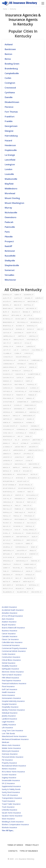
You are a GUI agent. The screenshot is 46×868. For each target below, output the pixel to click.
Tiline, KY (6, 571)
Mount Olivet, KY (23, 481)
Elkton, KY (20, 378)
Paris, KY (18, 506)
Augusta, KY (7, 302)
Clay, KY (16, 350)
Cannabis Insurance (10, 636)
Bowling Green (12, 64)
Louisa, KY (29, 461)
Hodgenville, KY (8, 429)
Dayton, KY (23, 367)
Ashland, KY (29, 298)
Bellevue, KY (16, 312)
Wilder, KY (30, 589)
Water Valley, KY (28, 582)
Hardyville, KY (34, 412)
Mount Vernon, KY (9, 488)
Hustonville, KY (21, 433)
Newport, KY (19, 495)
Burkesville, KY (32, 326)
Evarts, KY (29, 381)
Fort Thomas (11, 112)
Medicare (6, 742)
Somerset (10, 270)
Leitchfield (10, 160)
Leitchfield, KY (28, 454)
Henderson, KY (18, 423)
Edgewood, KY (8, 374)
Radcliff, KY (7, 526)
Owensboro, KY (20, 499)
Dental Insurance (9, 663)
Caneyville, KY (33, 336)
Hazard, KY (30, 419)
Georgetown (11, 126)
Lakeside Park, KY (20, 447)
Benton (8, 54)
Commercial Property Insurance (14, 648)
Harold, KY (16, 416)
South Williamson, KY (24, 557)
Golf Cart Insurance (10, 689)
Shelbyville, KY (8, 547)
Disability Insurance (10, 666)
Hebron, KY (7, 423)
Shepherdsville (12, 265)
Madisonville (11, 179)
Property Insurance (9, 763)
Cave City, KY (7, 343)
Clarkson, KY (30, 347)
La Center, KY (35, 443)
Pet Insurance (7, 760)
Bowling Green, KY (35, 319)
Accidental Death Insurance (13, 610)
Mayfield (9, 184)
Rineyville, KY (30, 526)
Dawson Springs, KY (10, 367)
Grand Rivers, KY (30, 405)
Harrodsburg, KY (29, 416)
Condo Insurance (9, 654)
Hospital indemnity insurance (13, 701)
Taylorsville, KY (30, 568)
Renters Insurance (9, 769)
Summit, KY (6, 568)
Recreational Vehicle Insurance (14, 766)
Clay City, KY (7, 350)
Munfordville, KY (9, 492)
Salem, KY (35, 537)
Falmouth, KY (7, 385)
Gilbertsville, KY (36, 402)
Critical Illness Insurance (11, 660)
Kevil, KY (15, 443)
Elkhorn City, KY (8, 378)
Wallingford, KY (30, 578)
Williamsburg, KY (8, 592)
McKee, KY (17, 471)
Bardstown (10, 49)
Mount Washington (14, 203)
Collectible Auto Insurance (12, 642)
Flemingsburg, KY (21, 388)
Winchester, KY (36, 592)
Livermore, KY (7, 461)
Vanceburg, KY (8, 575)
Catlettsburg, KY (32, 340)
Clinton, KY (25, 350)
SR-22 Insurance (8, 783)
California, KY (19, 333)
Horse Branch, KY (36, 429)
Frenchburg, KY (8, 398)
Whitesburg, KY (21, 585)
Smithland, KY (7, 554)
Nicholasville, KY (32, 495)
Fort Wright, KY (8, 395)
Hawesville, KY (19, 419)
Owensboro (10, 217)
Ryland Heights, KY (33, 533)
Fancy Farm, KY (19, 385)
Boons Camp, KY (21, 319)
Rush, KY (17, 530)
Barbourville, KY (19, 302)
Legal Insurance (8, 722)
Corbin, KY (18, 353)
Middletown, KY (22, 474)
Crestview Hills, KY (9, 360)
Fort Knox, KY (7, 391)
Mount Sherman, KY (10, 485)
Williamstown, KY (23, 592)
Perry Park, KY (31, 509)
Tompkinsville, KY (17, 571)
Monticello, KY (8, 478)
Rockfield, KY (7, 530)
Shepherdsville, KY (22, 547)
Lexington (10, 164)
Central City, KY (8, 347)
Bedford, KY (20, 308)
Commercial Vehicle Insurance (14, 651)
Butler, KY (31, 329)
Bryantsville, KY (8, 326)
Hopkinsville (11, 150)
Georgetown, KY (8, 402)
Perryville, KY (7, 512)
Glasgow (9, 131)
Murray (8, 208)
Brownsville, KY (36, 322)
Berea (8, 59)
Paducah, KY (20, 502)
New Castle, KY (8, 495)
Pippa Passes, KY (29, 516)
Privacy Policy (32, 845)
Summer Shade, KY (30, 564)
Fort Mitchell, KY (21, 391)
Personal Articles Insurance (13, 757)
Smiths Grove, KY (21, 554)
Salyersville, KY (18, 540)
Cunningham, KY (8, 364)
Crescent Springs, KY (23, 357)
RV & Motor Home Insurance (13, 772)
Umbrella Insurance (10, 810)
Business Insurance (10, 631)
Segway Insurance (9, 778)
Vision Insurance (8, 819)
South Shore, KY (8, 557)
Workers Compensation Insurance (15, 824)
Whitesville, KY (34, 585)
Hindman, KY (35, 426)
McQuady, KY (27, 471)
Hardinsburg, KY (21, 412)
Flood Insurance (8, 686)
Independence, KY (9, 436)
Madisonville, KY (20, 464)
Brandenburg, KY (9, 322)
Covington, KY (8, 357)
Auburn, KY (39, 298)
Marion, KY (6, 468)
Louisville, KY (7, 464)
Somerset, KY (33, 554)
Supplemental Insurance (11, 786)
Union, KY (29, 571)
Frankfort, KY (21, 395)
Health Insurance (9, 692)
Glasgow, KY (7, 405)
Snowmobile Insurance (11, 780)
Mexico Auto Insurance (11, 745)
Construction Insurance (11, 657)
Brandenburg (11, 68)
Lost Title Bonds (8, 733)
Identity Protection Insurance (13, 710)
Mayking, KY (37, 468)
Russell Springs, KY (30, 530)
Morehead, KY (20, 478)
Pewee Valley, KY (20, 512)
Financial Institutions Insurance (14, 683)
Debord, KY (33, 367)
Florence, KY (34, 388)
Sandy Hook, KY (32, 540)
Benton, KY (36, 312)
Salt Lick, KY (7, 540)
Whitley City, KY (8, 589)
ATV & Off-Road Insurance (12, 616)
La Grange (10, 155)
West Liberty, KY (8, 585)
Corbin (8, 78)
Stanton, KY (7, 564)
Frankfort (10, 117)
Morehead (10, 193)
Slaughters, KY (22, 551)
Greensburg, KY (19, 409)
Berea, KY (6, 315)
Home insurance (8, 695)
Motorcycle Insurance (10, 751)
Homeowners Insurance (11, 698)
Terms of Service (15, 845)
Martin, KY (16, 468)
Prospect (9, 241)
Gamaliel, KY (30, 398)
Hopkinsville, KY (22, 429)
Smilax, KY (33, 551)
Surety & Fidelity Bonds (11, 789)
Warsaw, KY (17, 582)
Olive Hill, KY (7, 499)
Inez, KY (20, 436)
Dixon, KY (6, 371)
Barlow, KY (18, 305)
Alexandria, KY (29, 295)
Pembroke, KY (19, 509)
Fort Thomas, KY (35, 391)
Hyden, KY (32, 433)
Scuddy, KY (19, 544)
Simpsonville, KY (8, 551)
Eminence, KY (7, 381)
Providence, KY (19, 523)
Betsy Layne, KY (16, 315)
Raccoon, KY (31, 523)
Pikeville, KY (7, 516)
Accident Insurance (9, 607)
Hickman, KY (30, 423)
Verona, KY (19, 575)
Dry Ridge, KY (16, 371)
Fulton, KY (20, 398)
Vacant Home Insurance (11, 813)
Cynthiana (10, 92)
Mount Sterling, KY (26, 485)
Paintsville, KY (7, 506)
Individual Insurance (10, 713)
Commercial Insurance (11, 645)
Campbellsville (12, 73)
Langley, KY (7, 450)
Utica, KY (38, 571)
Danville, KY (32, 364)
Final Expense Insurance (11, 680)
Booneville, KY (8, 319)
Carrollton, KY (18, 340)
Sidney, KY (34, 547)
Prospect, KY (7, 523)
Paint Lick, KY (31, 502)
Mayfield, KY (26, 468)
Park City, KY (27, 506)
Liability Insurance (9, 725)
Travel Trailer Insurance (11, 804)
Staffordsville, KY (22, 561)
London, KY (19, 461)
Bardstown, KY (32, 302)
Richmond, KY (18, 526)
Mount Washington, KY (26, 488)
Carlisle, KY (7, 340)
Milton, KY (34, 474)
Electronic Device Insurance (13, 672)
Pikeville (9, 237)
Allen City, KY (7, 298)
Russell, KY (7, 533)
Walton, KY (6, 582)
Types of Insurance (29, 851)
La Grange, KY (7, 447)
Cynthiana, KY (21, 364)
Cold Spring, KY (37, 350)
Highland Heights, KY (10, 426)
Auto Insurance (8, 619)
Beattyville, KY (29, 305)
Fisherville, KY (32, 385)
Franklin (9, 121)
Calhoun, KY (7, 333)
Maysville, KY (7, 471)
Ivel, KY (17, 440)
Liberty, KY (30, 457)
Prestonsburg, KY (21, 519)
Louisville (9, 174)
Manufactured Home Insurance (14, 736)
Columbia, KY (7, 353)
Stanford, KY (35, 561)
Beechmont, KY (31, 308)
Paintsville (10, 227)
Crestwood (10, 88)
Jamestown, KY (37, 440)
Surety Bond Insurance (11, 792)
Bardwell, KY (7, 305)
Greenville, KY (8, 412)
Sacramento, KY (8, 537)
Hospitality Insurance (10, 707)
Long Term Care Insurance (12, 730)
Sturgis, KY (17, 564)
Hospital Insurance (9, 704)
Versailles (9, 275)
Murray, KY (21, 492)
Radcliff (8, 246)
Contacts (13, 851)
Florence (9, 107)
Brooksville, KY (23, 322)
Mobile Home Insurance (11, 748)
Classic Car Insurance (10, 639)
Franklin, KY (32, 395)
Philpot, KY (32, 512)
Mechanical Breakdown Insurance (15, 739)
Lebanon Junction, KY (35, 450)
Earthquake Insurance (10, 669)
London (8, 169)
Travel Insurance (8, 801)
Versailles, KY (30, 575)
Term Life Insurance (10, 795)
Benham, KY (26, 312)
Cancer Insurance (9, 634)
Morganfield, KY (34, 478)
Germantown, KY (23, 402)
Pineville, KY (17, 516)
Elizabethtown (12, 102)
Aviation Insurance (9, 622)
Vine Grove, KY (8, 578)
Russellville (10, 256)
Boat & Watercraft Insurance (13, 628)
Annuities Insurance (10, 613)
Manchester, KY (34, 464)
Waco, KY (18, 578)
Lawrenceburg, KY (19, 450)
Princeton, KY (34, 519)
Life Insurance (7, 728)
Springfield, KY (8, 561)
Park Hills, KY (7, 509)
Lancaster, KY (33, 447)
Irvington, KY (7, 440)
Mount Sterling (12, 198)
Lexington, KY (19, 457)
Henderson (10, 145)
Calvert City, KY (31, 333)
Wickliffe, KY (20, 589)
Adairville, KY (7, 295)
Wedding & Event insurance (13, 822)
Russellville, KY (18, 533)
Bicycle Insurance (9, 625)
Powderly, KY (7, 519)
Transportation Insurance (12, 798)
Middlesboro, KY (9, 474)
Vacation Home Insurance (12, 816)
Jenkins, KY (6, 443)
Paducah (9, 222)
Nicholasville (11, 212)
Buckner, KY (20, 326)
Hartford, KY (7, 419)
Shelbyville (10, 260)
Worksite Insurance (9, 827)
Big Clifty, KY (28, 315)
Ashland (9, 44)
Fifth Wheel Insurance (10, 678)
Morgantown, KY (9, 481)
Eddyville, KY (28, 371)
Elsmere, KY (30, 378)
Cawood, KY (18, 343)
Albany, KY (18, 295)
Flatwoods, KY (8, 388)
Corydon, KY (28, 353)
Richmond (10, 251)
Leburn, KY (17, 454)
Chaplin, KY (20, 347)
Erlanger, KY (19, 381)
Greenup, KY (31, 409)
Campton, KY (22, 336)
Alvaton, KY (18, 298)
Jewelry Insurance (9, 716)
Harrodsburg (11, 136)
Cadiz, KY (40, 329)
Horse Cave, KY (8, 433)
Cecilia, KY (28, 343)
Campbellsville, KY (9, 336)
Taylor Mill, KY (17, 568)
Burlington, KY (8, 329)
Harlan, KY (6, 416)
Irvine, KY (28, 436)
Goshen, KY (18, 405)
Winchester (10, 280)
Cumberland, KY (36, 360)
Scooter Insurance (9, 775)
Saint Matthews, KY (22, 537)
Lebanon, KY (7, 454)
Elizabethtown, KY (34, 374)
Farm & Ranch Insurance (12, 675)
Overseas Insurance (10, 754)
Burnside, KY (20, 329)
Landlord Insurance (9, 719)
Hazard (8, 140)
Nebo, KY (30, 492)
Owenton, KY (32, 499)
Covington (10, 83)
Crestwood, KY (23, 360)
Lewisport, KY (7, 457)
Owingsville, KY (8, 502)
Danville (9, 97)
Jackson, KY (26, 440)
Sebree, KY (29, 544)
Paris (7, 232)
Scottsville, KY (8, 544)
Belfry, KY (6, 312)
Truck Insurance (8, 807)
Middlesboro (11, 189)
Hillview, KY (24, 426)
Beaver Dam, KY (8, 308)
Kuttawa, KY (25, 443)
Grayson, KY (7, 409)
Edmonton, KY (20, 374)
